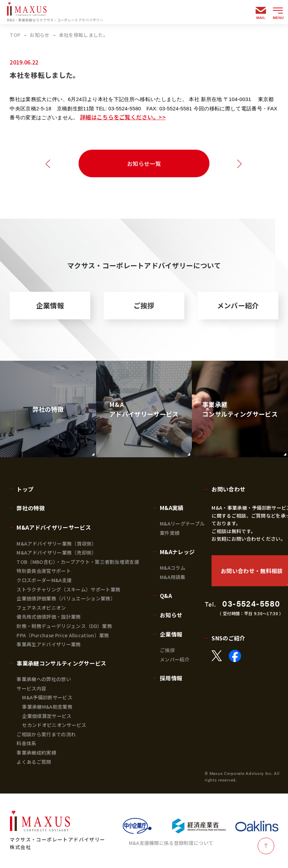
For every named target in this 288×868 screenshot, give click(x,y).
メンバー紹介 (238, 305)
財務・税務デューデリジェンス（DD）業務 (64, 626)
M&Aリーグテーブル (182, 523)
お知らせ (171, 615)
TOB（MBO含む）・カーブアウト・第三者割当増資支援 (78, 562)
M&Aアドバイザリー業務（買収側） (56, 543)
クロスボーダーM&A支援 (44, 580)
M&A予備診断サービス (47, 697)
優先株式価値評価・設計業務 (49, 617)
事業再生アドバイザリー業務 (49, 644)
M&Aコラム (173, 568)
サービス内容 (31, 688)
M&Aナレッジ (177, 552)
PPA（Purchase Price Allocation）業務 (63, 635)
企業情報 (50, 305)
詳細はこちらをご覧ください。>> (123, 117)
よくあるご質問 (34, 762)
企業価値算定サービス (47, 716)
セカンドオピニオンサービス (54, 725)
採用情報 (171, 678)
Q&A (166, 596)
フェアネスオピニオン (41, 608)
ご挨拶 (144, 305)
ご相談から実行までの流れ (46, 734)
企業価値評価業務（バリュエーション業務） (66, 598)
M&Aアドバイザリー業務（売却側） (56, 552)
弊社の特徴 (31, 508)
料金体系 (26, 743)
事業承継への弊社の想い (44, 679)
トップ (25, 489)
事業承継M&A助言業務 (47, 707)
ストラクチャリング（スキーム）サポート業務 (68, 589)
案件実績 (170, 533)
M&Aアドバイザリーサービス (54, 527)
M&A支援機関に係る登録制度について (171, 843)
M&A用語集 (173, 577)
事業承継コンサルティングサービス (61, 663)
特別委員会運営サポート (44, 571)
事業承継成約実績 (36, 752)
